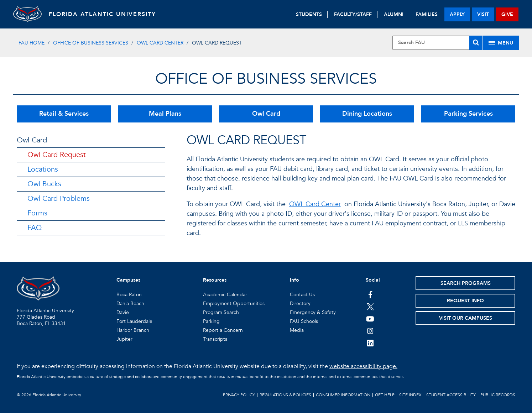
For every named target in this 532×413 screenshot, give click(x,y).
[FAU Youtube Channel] (370, 319)
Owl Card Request (57, 155)
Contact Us (302, 295)
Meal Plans (165, 114)
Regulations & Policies (285, 395)
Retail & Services (64, 114)
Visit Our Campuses (466, 318)
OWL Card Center (160, 43)
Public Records (498, 395)
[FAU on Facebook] (370, 294)
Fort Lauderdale (134, 321)
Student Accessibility (451, 395)
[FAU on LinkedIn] (370, 343)
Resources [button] (215, 280)
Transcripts (215, 339)
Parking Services (468, 114)
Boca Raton (129, 295)
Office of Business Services (91, 43)
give (507, 14)
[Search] (476, 43)
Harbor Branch (133, 330)
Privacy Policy (239, 395)
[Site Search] (437, 43)
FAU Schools (304, 321)
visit (483, 14)
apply (457, 14)
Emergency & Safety (313, 312)
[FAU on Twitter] (370, 307)
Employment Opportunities (234, 304)
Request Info (465, 301)
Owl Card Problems (59, 198)
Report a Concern (223, 330)
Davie (123, 312)
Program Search (221, 312)
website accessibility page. (363, 366)
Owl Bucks (44, 184)
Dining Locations (367, 114)
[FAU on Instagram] (370, 331)
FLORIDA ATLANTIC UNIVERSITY (102, 14)
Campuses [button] (128, 280)
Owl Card (266, 114)
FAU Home (32, 43)
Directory (300, 304)
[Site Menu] (501, 43)
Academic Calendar (225, 295)
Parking (211, 321)
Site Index (410, 395)
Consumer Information (343, 395)
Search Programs (466, 283)
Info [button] (294, 280)
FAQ (35, 228)
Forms (37, 213)
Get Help (385, 395)
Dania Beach (130, 304)
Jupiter (124, 339)
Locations (43, 169)
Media (297, 330)
